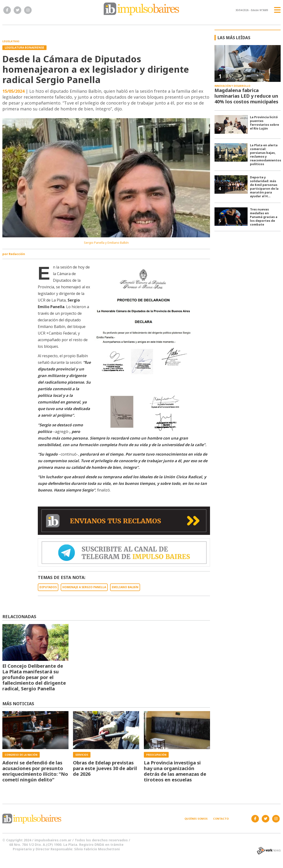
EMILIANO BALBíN (125, 587)
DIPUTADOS (48, 587)
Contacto (221, 819)
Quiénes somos (196, 819)
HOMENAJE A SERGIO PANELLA (84, 587)
